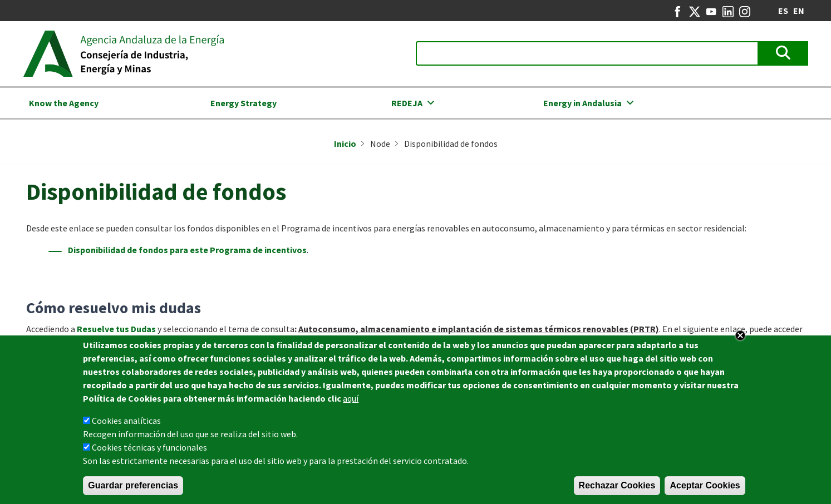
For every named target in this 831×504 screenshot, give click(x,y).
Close (740, 336)
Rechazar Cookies (617, 486)
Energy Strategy (244, 103)
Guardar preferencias (133, 486)
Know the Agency (64, 103)
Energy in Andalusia (582, 103)
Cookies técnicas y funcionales (149, 448)
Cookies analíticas (126, 421)
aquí (351, 399)
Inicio (345, 144)
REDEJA (407, 103)
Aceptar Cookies (705, 486)
